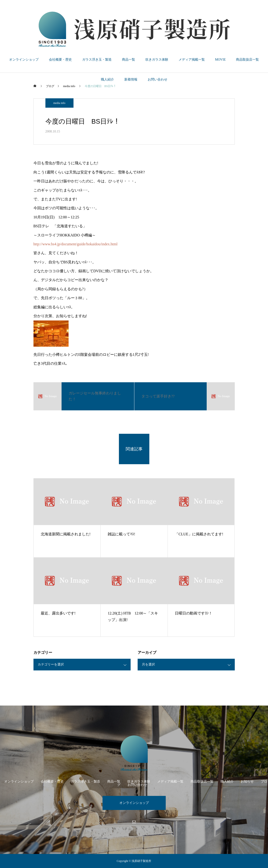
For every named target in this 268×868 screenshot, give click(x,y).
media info (59, 103)
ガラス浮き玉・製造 (97, 60)
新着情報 (131, 79)
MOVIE (220, 60)
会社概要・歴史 (60, 60)
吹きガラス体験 (157, 60)
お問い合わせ (158, 79)
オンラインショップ (24, 60)
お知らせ (247, 782)
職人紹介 (107, 79)
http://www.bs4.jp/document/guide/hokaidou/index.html (75, 244)
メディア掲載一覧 (192, 60)
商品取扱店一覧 (247, 60)
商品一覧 (128, 60)
